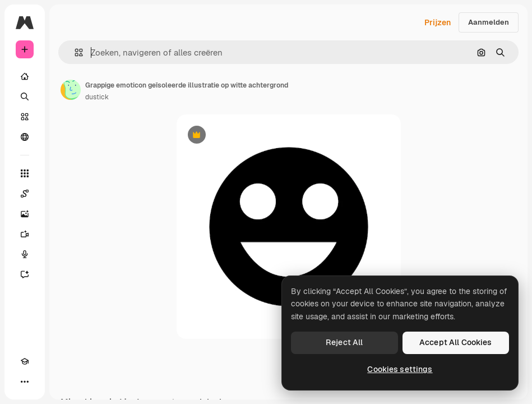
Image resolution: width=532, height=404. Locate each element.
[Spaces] (25, 194)
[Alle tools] (25, 173)
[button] (74, 52)
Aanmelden (489, 22)
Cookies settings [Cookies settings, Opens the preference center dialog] (400, 369)
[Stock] (25, 117)
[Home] (25, 76)
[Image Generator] (25, 214)
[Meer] (25, 382)
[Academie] (25, 361)
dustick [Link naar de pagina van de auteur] (97, 97)
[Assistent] (25, 274)
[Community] (25, 137)
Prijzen (438, 22)
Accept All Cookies (456, 342)
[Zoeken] (25, 97)
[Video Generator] (25, 234)
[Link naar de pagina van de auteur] (71, 90)
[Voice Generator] (25, 254)
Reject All (344, 342)
